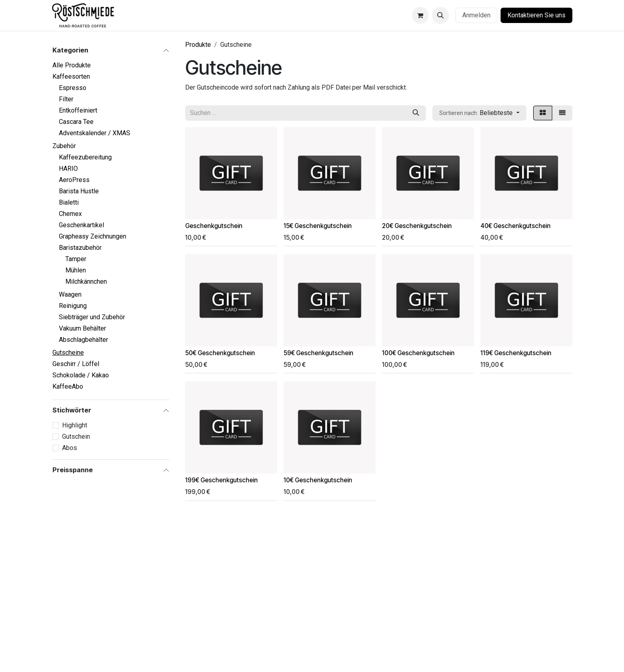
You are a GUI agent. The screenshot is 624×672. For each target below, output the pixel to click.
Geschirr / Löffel (76, 364)
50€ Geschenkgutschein (220, 353)
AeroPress (74, 180)
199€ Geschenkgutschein (221, 480)
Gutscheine (68, 353)
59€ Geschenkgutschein (318, 353)
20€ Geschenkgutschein (417, 226)
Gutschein (76, 436)
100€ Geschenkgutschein (418, 353)
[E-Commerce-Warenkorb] (420, 15)
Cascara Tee (76, 122)
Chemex (70, 214)
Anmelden (476, 15)
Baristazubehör (80, 248)
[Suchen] (416, 113)
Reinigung (73, 306)
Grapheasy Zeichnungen (93, 236)
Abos (70, 448)
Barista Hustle (79, 191)
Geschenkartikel (81, 225)
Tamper (76, 259)
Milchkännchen (86, 282)
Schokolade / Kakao (81, 375)
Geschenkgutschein (214, 226)
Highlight (75, 425)
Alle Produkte (72, 65)
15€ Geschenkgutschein (318, 226)
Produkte (198, 45)
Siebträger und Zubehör (92, 317)
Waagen (70, 294)
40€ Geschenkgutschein (515, 226)
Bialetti (69, 202)
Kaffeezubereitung (85, 157)
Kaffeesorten (71, 76)
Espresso (73, 88)
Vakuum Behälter (82, 328)
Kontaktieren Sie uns (536, 15)
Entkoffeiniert (78, 110)
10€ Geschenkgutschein (318, 480)
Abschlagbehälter (83, 340)
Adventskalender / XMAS (95, 133)
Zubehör (64, 146)
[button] (440, 15)
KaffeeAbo (68, 386)
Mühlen (76, 270)
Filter (66, 99)
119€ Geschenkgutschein (516, 353)
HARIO (68, 169)
